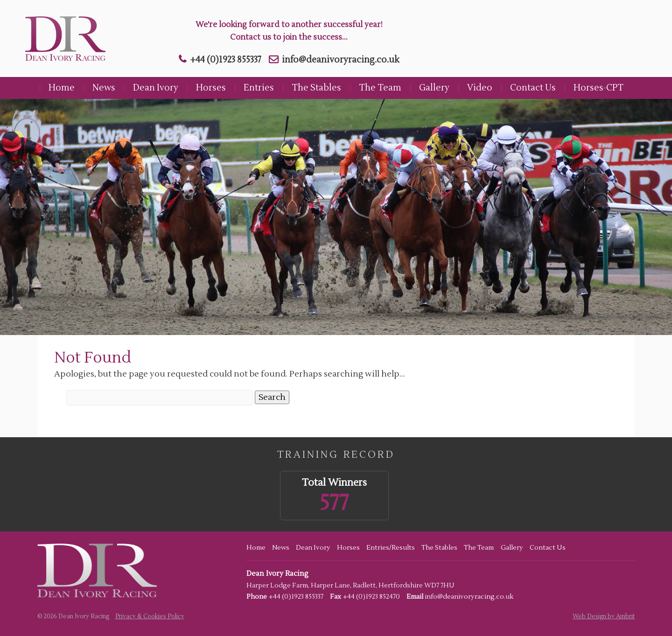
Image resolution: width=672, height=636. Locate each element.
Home (62, 88)
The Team (380, 88)
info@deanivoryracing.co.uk (341, 60)
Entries (259, 88)
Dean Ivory (156, 88)
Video (480, 88)
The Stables (316, 88)
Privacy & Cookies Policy (150, 616)
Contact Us (533, 88)
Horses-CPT (598, 88)
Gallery (434, 88)
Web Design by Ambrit (604, 616)
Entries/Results (391, 548)
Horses (211, 88)
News (104, 88)
